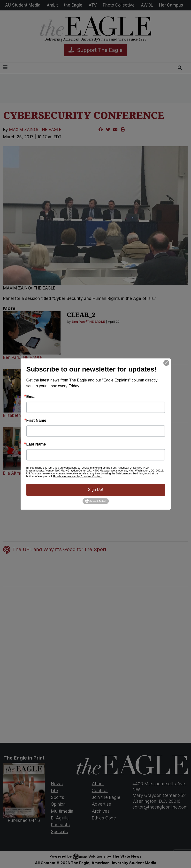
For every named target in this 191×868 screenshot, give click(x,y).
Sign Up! (95, 490)
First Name (36, 421)
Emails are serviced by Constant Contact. (78, 476)
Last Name (36, 444)
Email (32, 397)
